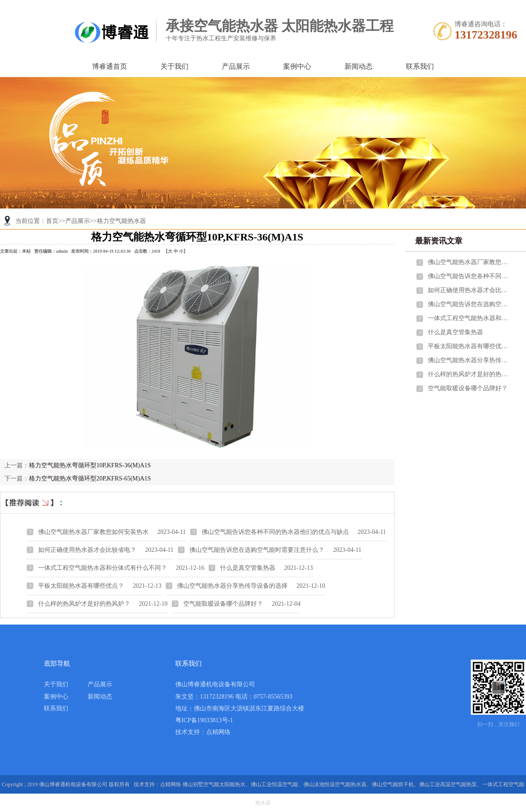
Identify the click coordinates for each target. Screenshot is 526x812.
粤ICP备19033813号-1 (204, 720)
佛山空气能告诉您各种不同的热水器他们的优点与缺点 (275, 532)
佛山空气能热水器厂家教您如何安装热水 (93, 532)
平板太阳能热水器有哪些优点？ (81, 586)
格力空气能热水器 (121, 221)
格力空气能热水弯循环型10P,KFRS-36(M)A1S (90, 465)
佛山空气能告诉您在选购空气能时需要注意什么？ (257, 550)
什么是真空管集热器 (248, 568)
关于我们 (174, 66)
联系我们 (420, 66)
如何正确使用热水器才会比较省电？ (87, 550)
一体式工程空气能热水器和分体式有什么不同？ (103, 568)
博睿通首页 (110, 66)
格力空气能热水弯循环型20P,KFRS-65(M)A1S (90, 478)
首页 (52, 221)
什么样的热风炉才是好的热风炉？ (84, 604)
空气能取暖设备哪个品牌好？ (223, 604)
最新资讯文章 (439, 241)
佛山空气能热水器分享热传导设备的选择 (232, 586)
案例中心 (297, 66)
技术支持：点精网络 (203, 732)
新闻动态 (359, 66)
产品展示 (236, 66)
